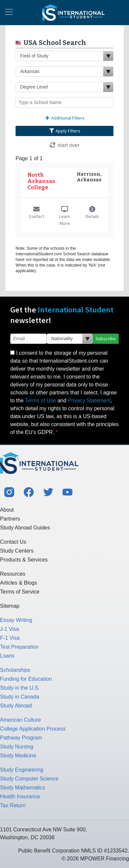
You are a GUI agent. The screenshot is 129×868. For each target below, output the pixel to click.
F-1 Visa (10, 638)
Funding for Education (26, 679)
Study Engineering (22, 770)
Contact (37, 213)
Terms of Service (20, 592)
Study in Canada (20, 697)
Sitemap (10, 606)
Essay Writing (16, 620)
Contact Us (13, 542)
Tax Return (13, 805)
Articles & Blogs (19, 583)
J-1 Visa (10, 629)
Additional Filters (64, 118)
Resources (13, 574)
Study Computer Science (29, 779)
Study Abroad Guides (25, 528)
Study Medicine (18, 756)
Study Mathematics (22, 788)
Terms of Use (40, 400)
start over (64, 145)
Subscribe (106, 339)
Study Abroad (16, 706)
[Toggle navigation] (9, 13)
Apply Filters (64, 131)
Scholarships (15, 670)
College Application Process (33, 729)
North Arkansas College (41, 181)
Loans (7, 656)
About (7, 510)
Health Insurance (20, 796)
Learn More (65, 217)
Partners (10, 519)
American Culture (21, 720)
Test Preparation (19, 647)
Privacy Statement (89, 400)
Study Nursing (17, 747)
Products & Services (24, 560)
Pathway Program (21, 738)
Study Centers (17, 551)
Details (92, 213)
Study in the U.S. (20, 688)
